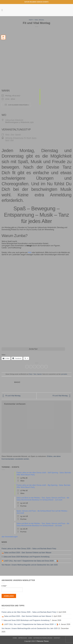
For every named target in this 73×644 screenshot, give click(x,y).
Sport (7, 140)
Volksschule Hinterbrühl (14, 120)
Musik (29, 138)
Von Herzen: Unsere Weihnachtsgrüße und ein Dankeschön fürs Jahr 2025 (30, 565)
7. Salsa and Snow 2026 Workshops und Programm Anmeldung (25, 557)
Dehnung (9, 138)
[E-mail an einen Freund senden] (38, 367)
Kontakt (57, 638)
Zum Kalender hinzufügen (16, 105)
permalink (64, 374)
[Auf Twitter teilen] (35, 367)
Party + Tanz (33, 20)
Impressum (23, 638)
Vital (12, 140)
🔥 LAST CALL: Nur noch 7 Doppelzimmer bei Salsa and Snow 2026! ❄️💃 (30, 561)
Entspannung (18, 138)
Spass (34, 138)
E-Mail (4, 586)
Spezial (41, 20)
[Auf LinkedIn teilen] (46, 367)
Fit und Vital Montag (11, 396)
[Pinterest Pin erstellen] (42, 367)
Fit (25, 138)
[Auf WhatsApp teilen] (27, 367)
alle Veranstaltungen (10, 537)
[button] (3, 10)
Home (15, 638)
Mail (30, 252)
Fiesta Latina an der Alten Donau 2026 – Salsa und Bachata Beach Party (29, 549)
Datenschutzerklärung (43, 638)
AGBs (30, 638)
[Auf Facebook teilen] (31, 367)
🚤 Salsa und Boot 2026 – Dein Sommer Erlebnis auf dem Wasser (26, 553)
